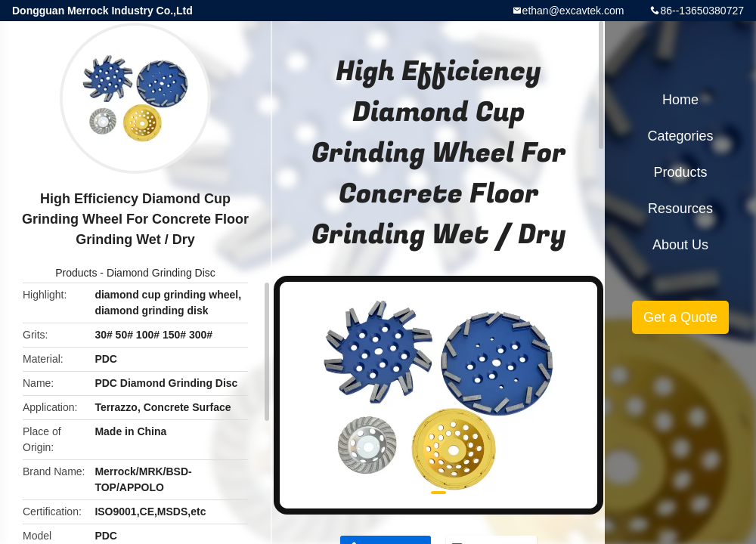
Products (76, 273)
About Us (680, 245)
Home (680, 100)
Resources (680, 209)
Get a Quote (680, 317)
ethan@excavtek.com (573, 11)
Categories (680, 136)
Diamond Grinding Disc (161, 273)
